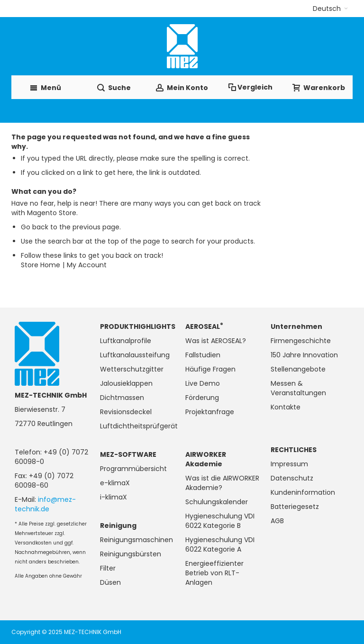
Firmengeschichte (301, 341)
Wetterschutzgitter (132, 369)
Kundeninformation (303, 492)
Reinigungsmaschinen (136, 540)
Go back (35, 227)
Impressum (289, 464)
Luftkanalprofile (126, 341)
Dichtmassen (122, 398)
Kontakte (286, 407)
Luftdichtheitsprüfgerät (139, 426)
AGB (277, 521)
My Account (87, 265)
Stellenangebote (298, 369)
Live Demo (203, 383)
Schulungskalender (217, 502)
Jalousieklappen (126, 383)
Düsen (110, 582)
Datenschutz (292, 478)
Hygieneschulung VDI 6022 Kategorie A (220, 544)
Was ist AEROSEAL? (216, 341)
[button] (330, 9)
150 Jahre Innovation (304, 355)
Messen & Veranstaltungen (298, 388)
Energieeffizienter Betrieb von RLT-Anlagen (214, 573)
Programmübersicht (133, 469)
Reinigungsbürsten (131, 554)
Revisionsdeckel (126, 412)
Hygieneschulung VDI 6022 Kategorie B (220, 521)
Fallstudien (203, 355)
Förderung (202, 398)
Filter (108, 568)
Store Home (41, 265)
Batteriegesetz (295, 507)
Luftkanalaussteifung (135, 355)
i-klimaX (114, 497)
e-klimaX (115, 483)
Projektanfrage (210, 412)
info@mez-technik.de (45, 504)
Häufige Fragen (210, 369)
